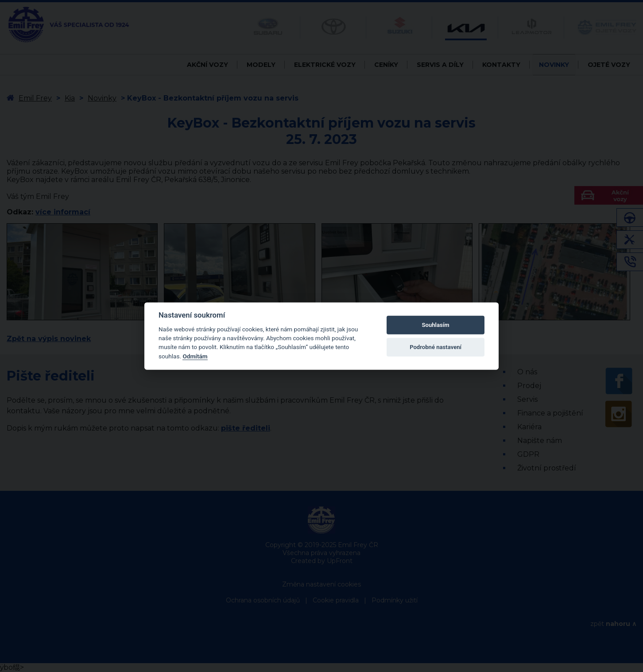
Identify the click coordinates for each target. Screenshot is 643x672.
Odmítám (195, 356)
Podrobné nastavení (436, 347)
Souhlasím (436, 325)
